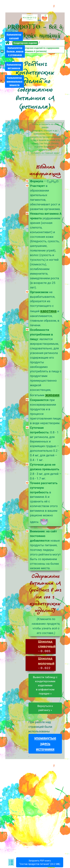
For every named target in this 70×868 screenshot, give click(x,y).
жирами (52, 395)
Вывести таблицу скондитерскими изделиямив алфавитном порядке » (45, 686)
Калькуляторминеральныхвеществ (15, 81)
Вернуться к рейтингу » (45, 708)
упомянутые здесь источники (45, 744)
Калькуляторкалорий (14, 36)
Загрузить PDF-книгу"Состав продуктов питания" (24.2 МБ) (40, 862)
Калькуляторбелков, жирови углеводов (15, 51)
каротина (48, 311)
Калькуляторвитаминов (14, 66)
